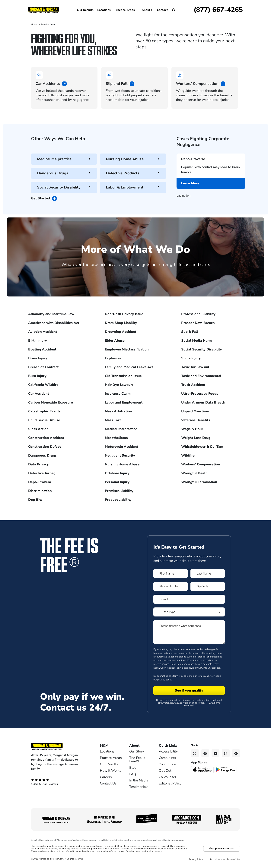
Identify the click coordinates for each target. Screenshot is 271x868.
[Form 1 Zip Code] (208, 586)
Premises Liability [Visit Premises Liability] (119, 491)
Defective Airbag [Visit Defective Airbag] (42, 473)
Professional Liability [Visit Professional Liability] (198, 314)
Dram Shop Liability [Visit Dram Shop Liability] (121, 323)
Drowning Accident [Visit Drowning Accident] (121, 332)
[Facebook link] (205, 753)
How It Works (111, 771)
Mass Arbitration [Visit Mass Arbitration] (118, 411)
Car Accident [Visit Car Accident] (39, 394)
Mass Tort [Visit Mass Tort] (113, 420)
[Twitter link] (195, 753)
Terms (200, 676)
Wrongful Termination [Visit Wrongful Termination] (199, 482)
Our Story (137, 751)
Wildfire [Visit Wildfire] (188, 455)
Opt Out (165, 771)
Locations (104, 10)
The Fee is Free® (137, 759)
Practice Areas (126, 10)
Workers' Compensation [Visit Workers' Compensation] (201, 464)
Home (34, 24)
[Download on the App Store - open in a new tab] (203, 769)
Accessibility (168, 751)
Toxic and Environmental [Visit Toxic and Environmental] (201, 376)
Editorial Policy (170, 783)
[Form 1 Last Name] (208, 574)
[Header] (44, 10)
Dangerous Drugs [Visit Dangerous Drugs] (42, 455)
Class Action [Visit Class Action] (38, 429)
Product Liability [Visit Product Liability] (118, 500)
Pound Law (167, 764)
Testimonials (139, 787)
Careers (106, 777)
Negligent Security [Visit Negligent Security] (120, 455)
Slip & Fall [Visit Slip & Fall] (190, 332)
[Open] (174, 10)
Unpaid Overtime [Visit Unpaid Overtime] (195, 411)
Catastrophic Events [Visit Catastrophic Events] (44, 411)
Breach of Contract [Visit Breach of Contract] (43, 367)
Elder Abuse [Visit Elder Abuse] (115, 341)
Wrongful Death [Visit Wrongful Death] (194, 473)
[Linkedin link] (236, 753)
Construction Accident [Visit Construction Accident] (46, 438)
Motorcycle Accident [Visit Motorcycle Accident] (121, 447)
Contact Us (108, 783)
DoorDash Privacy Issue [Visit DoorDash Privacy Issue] (124, 314)
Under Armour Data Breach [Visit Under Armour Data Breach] (203, 402)
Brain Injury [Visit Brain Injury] (38, 358)
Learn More (190, 185)
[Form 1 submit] (189, 691)
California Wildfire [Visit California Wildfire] (43, 385)
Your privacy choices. (222, 849)
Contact (162, 10)
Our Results (85, 10)
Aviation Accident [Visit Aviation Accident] (43, 332)
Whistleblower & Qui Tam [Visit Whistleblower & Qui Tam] (202, 447)
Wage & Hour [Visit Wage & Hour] (192, 429)
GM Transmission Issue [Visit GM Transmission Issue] (123, 376)
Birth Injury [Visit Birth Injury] (38, 341)
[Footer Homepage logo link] (59, 746)
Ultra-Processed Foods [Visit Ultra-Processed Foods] (200, 394)
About (147, 10)
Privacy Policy (196, 859)
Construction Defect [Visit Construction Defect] (44, 447)
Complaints (167, 758)
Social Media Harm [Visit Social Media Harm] (196, 341)
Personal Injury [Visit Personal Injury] (117, 482)
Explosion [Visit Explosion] (113, 358)
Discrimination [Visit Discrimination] (40, 491)
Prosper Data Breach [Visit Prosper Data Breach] (198, 323)
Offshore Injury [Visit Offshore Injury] (117, 473)
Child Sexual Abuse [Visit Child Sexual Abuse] (44, 420)
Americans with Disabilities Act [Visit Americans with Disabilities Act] (54, 323)
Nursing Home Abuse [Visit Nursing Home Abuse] (122, 464)
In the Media (139, 780)
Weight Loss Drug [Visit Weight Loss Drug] (196, 438)
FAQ (133, 774)
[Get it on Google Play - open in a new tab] (226, 769)
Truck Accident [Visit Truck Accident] (193, 385)
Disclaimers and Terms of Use (225, 859)
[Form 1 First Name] (171, 574)
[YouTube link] (216, 753)
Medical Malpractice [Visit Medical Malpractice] (121, 429)
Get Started (44, 198)
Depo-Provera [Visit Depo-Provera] (40, 482)
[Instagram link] (226, 753)
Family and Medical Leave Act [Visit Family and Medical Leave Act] (129, 367)
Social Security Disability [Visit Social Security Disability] (202, 349)
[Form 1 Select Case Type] (189, 612)
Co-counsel (167, 777)
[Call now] (218, 10)
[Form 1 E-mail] (189, 599)
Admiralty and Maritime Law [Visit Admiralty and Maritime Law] (51, 314)
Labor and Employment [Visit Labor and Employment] (124, 402)
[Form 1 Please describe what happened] (189, 632)
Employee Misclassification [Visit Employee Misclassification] (127, 349)
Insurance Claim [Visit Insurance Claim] (118, 394)
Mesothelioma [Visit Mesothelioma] (116, 438)
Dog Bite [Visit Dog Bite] (35, 500)
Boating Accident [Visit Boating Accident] (42, 349)
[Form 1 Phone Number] (171, 586)
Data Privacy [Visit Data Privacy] (38, 464)
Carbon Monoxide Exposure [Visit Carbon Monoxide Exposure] (51, 402)
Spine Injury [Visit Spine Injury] (191, 358)
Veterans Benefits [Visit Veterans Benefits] (196, 420)
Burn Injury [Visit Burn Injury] (37, 376)
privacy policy (165, 680)
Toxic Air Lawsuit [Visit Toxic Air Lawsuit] (195, 367)
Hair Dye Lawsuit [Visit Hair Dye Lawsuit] (119, 385)
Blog (133, 768)
